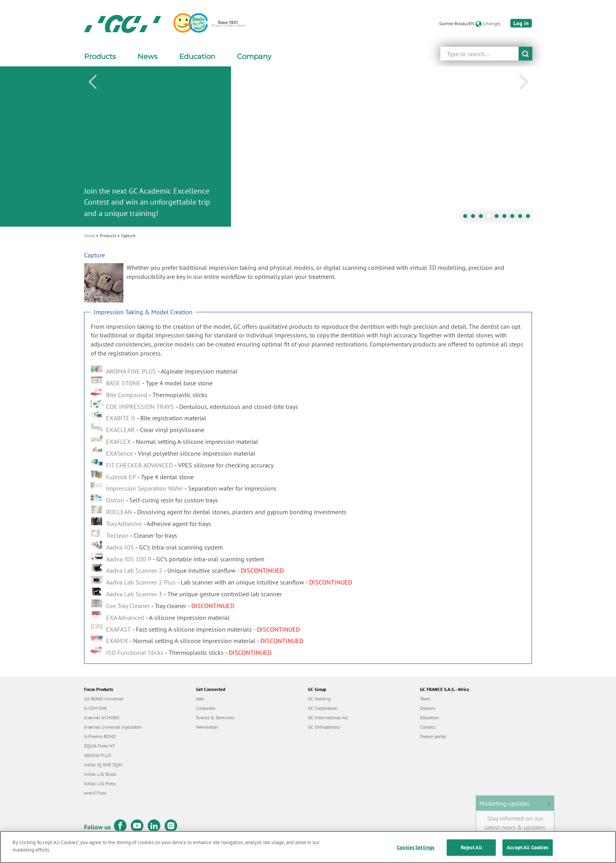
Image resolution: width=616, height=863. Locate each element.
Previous (92, 82)
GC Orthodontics (324, 727)
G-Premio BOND (100, 736)
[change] (492, 23)
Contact (428, 727)
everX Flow (95, 793)
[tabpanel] (308, 147)
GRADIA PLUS (98, 755)
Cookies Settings (415, 855)
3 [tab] (483, 218)
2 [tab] (475, 218)
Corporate (206, 708)
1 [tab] (467, 218)
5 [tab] (499, 218)
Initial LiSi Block (100, 774)
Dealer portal (433, 736)
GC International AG (328, 717)
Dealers (428, 708)
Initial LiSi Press (100, 783)
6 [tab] (506, 218)
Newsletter (207, 727)
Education (430, 717)
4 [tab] (491, 218)
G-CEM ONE (95, 708)
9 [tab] (530, 218)
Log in (521, 23)
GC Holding (319, 699)
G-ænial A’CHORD (102, 717)
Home (90, 236)
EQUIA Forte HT (100, 746)
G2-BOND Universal (104, 699)
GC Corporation (323, 708)
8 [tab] (522, 218)
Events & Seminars (215, 717)
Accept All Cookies (527, 855)
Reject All (471, 855)
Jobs (200, 699)
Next (524, 82)
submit (525, 54)
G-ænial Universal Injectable (113, 727)
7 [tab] (514, 218)
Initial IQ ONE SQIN (103, 765)
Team (425, 699)
